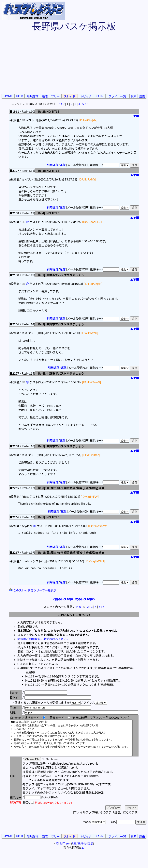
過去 (142, 96)
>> (86, 104)
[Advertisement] (74, 63)
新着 (45, 96)
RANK (100, 96)
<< (60, 104)
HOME (8, 96)
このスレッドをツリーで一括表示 (33, 592)
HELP (20, 96)
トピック (86, 96)
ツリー (55, 96)
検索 (133, 96)
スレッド (70, 96)
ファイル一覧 (117, 96)
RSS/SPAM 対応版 (83, 852)
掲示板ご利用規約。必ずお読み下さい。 (43, 641)
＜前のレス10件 (63, 601)
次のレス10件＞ (85, 601)
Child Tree (62, 852)
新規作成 (33, 96)
